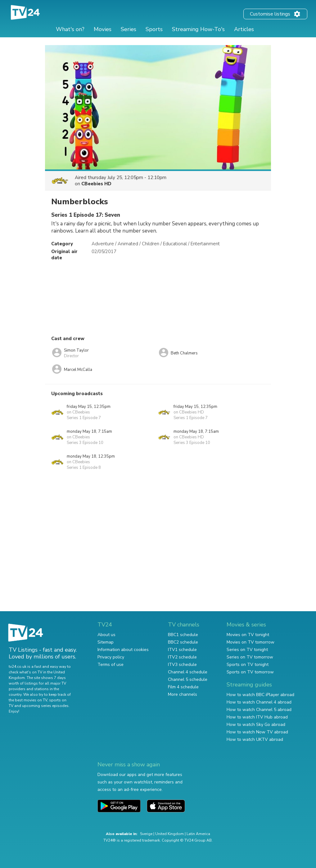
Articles (244, 29)
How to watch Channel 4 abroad (259, 702)
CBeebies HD (96, 184)
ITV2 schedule (182, 657)
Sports (154, 29)
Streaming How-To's (198, 29)
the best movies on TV (28, 700)
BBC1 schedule (183, 635)
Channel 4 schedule (188, 672)
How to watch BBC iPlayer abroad (260, 695)
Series (129, 29)
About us (106, 635)
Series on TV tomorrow (250, 657)
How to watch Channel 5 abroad (259, 710)
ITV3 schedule (182, 665)
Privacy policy (111, 657)
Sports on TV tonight (248, 665)
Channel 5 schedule (188, 679)
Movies (103, 29)
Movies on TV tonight (248, 635)
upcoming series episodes (45, 706)
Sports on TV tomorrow (250, 672)
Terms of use (111, 665)
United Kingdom (169, 834)
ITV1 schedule (182, 650)
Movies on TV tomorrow (251, 642)
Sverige (146, 834)
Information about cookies (123, 650)
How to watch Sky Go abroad (256, 725)
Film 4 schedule (183, 687)
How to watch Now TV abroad (257, 732)
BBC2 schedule (183, 642)
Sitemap (106, 642)
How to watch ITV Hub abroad (257, 717)
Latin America (198, 834)
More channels (183, 694)
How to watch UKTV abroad (255, 739)
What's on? (70, 29)
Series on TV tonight (247, 650)
